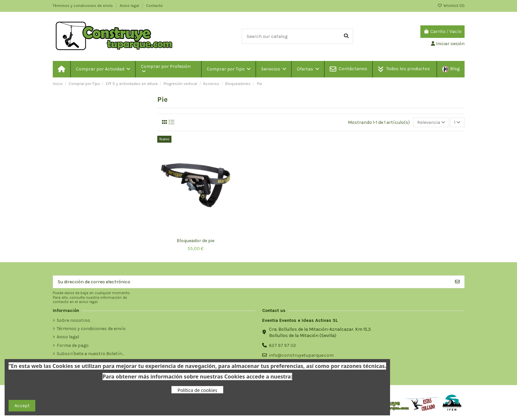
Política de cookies (197, 390)
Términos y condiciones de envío (83, 6)
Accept (22, 406)
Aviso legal (130, 6)
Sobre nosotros (74, 320)
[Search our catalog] (346, 36)
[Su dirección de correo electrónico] (252, 282)
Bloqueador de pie (196, 241)
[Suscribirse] (457, 282)
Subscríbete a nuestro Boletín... (90, 354)
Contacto (154, 6)
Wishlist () (451, 6)
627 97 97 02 (283, 345)
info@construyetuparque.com (301, 355)
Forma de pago (73, 345)
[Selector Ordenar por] (431, 122)
